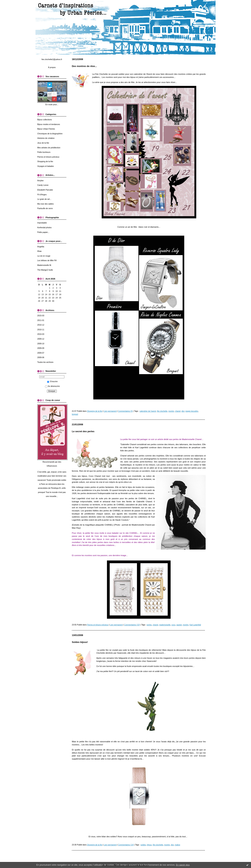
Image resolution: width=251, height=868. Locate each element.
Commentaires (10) (132, 625)
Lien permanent (110, 411)
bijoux (149, 845)
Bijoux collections (45, 120)
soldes (143, 845)
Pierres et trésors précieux (48, 157)
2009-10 (41, 344)
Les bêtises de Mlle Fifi (47, 260)
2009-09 (41, 348)
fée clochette (162, 411)
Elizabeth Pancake (45, 190)
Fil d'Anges (42, 195)
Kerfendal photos (44, 228)
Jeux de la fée (43, 143)
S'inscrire (52, 382)
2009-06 (41, 357)
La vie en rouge (44, 256)
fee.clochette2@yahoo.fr (52, 59)
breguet (75, 414)
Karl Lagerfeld (195, 625)
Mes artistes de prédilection (49, 148)
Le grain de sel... (44, 199)
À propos (52, 67)
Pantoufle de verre (45, 208)
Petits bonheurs (44, 152)
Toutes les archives (45, 362)
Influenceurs (52, 466)
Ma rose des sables (45, 204)
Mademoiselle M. (44, 265)
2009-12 (41, 339)
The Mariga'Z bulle (45, 270)
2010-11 (41, 330)
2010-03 (41, 334)
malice (177, 845)
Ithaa (39, 251)
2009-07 (41, 353)
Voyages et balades (46, 166)
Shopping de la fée (45, 161)
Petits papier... (43, 232)
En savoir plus (183, 865)
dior (183, 411)
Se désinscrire (52, 386)
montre (171, 411)
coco (173, 625)
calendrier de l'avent (148, 411)
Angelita (41, 247)
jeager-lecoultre (192, 411)
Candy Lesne (43, 185)
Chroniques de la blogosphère (50, 134)
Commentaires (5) (125, 411)
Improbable (42, 223)
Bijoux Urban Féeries (46, 129)
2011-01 (41, 320)
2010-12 (41, 325)
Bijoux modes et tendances (49, 124)
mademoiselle (165, 625)
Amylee (40, 181)
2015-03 (41, 316)
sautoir (179, 625)
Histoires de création (46, 138)
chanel (178, 411)
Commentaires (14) (126, 845)
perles (149, 625)
